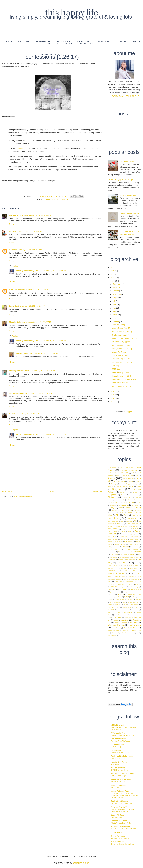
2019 (113, 274)
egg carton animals (127, 162)
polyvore (123, 587)
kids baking (114, 557)
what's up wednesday (132, 630)
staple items (127, 607)
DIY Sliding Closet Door (119, 770)
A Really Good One (118, 782)
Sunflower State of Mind (121, 827)
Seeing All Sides (118, 815)
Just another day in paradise (123, 774)
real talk (138, 592)
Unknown (13, 250)
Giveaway (135, 536)
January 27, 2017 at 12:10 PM (42, 371)
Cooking (111, 508)
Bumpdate (112, 495)
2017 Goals (117, 369)
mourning (132, 576)
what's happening (114, 630)
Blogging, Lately (117, 817)
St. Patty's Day (114, 607)
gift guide (135, 534)
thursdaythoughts (135, 615)
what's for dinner (131, 628)
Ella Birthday (132, 518)
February (116, 318)
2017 (113, 281)
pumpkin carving (116, 592)
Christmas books (127, 497)
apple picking (128, 475)
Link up (64, 199)
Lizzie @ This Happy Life (46, 196)
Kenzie (12, 414)
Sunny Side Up (117, 832)
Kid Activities (136, 552)
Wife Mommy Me (118, 842)
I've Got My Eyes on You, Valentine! (124, 829)
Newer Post (7, 491)
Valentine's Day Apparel (121, 342)
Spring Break (134, 605)
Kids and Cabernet (118, 785)
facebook (129, 521)
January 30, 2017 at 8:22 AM (54, 434)
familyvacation (126, 529)
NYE (109, 582)
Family (120, 523)
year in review (112, 635)
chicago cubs (134, 495)
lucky (109, 565)
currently (115, 510)
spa (124, 602)
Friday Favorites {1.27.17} (122, 332)
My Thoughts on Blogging (120, 838)
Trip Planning (129, 618)
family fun (111, 526)
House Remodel (132, 549)
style (137, 607)
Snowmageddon (115, 602)
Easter (126, 515)
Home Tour (87, 44)
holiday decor (134, 544)
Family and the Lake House (122, 756)
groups (110, 542)
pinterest (130, 584)
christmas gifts (119, 500)
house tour (112, 552)
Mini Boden (134, 568)
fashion (136, 529)
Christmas (113, 497)
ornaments (130, 582)
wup (137, 633)
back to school (120, 481)
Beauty (138, 481)
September (117, 294)
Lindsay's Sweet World (19, 371)
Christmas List (115, 502)
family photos (123, 526)
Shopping (130, 600)
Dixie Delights (117, 750)
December (117, 284)
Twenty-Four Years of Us (120, 752)
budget (135, 492)
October (116, 291)
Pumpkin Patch (128, 592)
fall (135, 521)
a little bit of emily (17, 290)
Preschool (122, 589)
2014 (113, 398)
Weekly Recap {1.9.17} (121, 373)
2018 (113, 278)
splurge (110, 605)
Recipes (69, 44)
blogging (110, 486)
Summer (111, 610)
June (115, 305)
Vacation (124, 620)
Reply (11, 224)
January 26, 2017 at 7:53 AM (30, 250)
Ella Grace (64, 42)
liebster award (131, 560)
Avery (111, 478)
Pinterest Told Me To (119, 807)
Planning (114, 587)
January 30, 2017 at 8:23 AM (54, 341)
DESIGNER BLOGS (81, 863)
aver (137, 475)
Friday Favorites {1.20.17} (122, 349)
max (124, 565)
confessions (52, 199)
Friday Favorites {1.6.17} (122, 376)
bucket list (124, 492)
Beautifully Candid (118, 739)
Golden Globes (113, 539)
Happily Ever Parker (119, 762)
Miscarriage (111, 571)
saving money (120, 600)
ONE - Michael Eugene (119, 776)
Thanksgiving (128, 612)
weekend (134, 623)
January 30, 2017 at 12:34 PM (45, 353)
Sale (133, 597)
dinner (121, 513)
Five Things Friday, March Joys (122, 803)
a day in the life (130, 470)
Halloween (128, 542)
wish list (131, 633)
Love (137, 563)
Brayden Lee (43, 42)
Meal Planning (134, 565)
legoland (121, 560)
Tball (119, 612)
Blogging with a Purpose (125, 486)
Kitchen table (135, 557)
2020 (113, 271)
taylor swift (111, 612)
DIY (117, 515)
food (130, 531)
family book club (133, 524)
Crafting (137, 507)
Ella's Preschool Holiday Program (125, 379)
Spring (125, 605)
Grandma (124, 539)
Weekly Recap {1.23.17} (121, 345)
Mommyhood (116, 573)
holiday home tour (114, 547)
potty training (134, 587)
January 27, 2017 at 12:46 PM (40, 393)
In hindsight (115, 764)
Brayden (117, 489)
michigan (124, 568)
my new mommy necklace (129, 213)
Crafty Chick (104, 42)
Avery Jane (83, 42)
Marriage (117, 565)
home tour (135, 547)
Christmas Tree (128, 502)
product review (136, 589)
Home (9, 42)
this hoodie (20, 148)
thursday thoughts (121, 615)
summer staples (124, 610)
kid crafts (115, 554)
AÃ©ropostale (112, 473)
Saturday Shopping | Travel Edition (123, 735)
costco (121, 508)
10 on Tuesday (113, 468)
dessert (113, 513)
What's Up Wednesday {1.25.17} (125, 338)
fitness (123, 531)
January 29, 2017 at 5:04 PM (28, 414)
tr (110, 618)
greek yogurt (134, 539)
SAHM (127, 597)
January (116, 322)
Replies (15, 266)
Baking (130, 481)
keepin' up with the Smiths (122, 779)
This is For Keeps (118, 836)
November (117, 287)
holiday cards (120, 544)
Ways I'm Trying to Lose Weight (121, 180)
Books (139, 486)
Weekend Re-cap (116, 625)
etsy (122, 521)
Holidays (125, 547)
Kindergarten (124, 557)
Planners (138, 584)
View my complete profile (124, 96)
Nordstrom (136, 579)
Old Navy (119, 582)
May (114, 308)
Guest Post (118, 542)
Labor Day (112, 560)
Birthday (113, 484)
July (114, 301)
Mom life (130, 571)
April (115, 311)
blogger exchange (132, 484)
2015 (113, 395)
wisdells (124, 633)
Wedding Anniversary (121, 623)
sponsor (118, 605)
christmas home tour (134, 500)
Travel (122, 42)
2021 (113, 267)
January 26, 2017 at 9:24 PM (34, 306)
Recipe (112, 594)
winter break (115, 633)
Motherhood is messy (120, 355)
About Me (24, 42)
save (111, 600)
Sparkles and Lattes (18, 393)
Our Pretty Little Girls (18, 215)
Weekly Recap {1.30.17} (121, 328)
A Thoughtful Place (119, 733)
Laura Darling (15, 306)
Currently (116, 366)
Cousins (128, 508)
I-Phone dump (123, 552)
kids (140, 554)
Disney (129, 513)
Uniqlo (116, 620)
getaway (126, 534)
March (115, 315)
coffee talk (113, 505)
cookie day (135, 505)
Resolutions (131, 594)
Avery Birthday (128, 479)
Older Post (98, 491)
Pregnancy (112, 589)
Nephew (119, 579)
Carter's (123, 495)
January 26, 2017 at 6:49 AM (40, 215)
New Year (127, 579)
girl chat (111, 536)
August (116, 298)
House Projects (114, 549)
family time (135, 526)
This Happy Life (71, 13)
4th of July (130, 468)
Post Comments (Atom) (23, 496)
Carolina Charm (117, 745)
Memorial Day (112, 568)
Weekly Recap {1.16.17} (121, 359)
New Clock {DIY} (119, 325)
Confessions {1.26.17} (121, 335)
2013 (113, 402)
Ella (116, 518)
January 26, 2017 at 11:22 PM (38, 322)
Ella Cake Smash (113, 521)
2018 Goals (115, 787)
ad (133, 473)
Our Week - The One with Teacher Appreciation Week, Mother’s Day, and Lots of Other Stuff (125, 795)
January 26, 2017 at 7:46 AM (31, 232)
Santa (139, 597)
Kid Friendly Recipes (128, 554)
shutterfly (138, 600)
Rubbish (119, 597)
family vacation (113, 529)
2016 (113, 391)
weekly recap (135, 625)
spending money (133, 602)
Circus (139, 502)
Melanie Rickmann (17, 322)
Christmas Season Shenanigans (123, 844)
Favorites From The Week (120, 741)
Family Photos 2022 (118, 758)
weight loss (116, 628)
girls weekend (124, 537)
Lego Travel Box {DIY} (121, 383)
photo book (121, 584)
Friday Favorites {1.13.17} (122, 362)
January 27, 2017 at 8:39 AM (54, 271)
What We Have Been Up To (121, 823)
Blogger (129, 412)
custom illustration (126, 510)
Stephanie (14, 232)
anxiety (118, 475)
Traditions (117, 617)
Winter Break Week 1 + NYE (123, 386)
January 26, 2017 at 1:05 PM (37, 290)
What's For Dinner (119, 352)
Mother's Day (120, 576)
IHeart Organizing (118, 768)
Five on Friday (116, 747)
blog (121, 484)
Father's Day (112, 531)
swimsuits (135, 610)
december (138, 510)
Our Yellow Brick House (129, 195)
